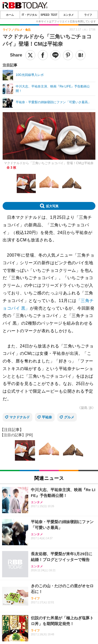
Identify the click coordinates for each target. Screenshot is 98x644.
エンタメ (68, 15)
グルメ (69, 417)
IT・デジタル (29, 15)
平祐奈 (47, 417)
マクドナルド (20, 417)
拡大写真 (52, 206)
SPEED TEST (49, 15)
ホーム (10, 15)
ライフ (88, 15)
